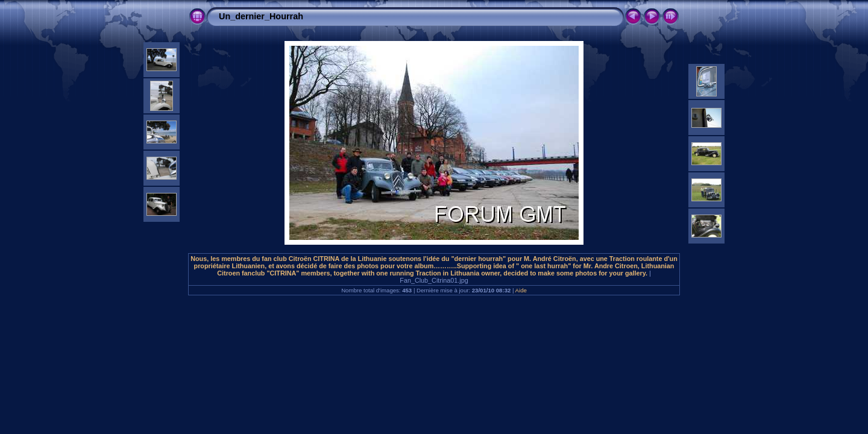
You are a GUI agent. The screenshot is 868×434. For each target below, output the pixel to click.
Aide (521, 290)
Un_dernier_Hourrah (261, 16)
